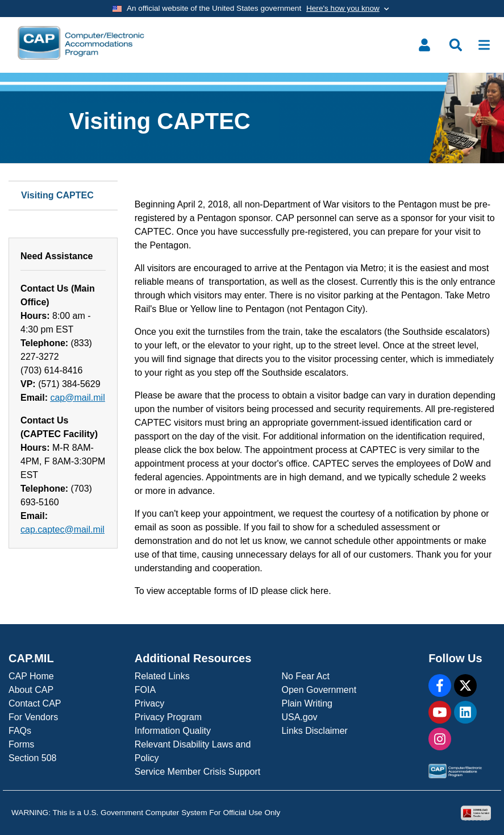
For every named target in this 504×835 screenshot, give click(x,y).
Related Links (162, 676)
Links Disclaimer (314, 731)
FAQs (20, 731)
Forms (21, 744)
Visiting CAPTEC (57, 195)
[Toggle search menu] (456, 45)
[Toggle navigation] (484, 45)
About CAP (31, 690)
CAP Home (31, 676)
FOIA (145, 690)
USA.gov (299, 717)
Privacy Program (168, 717)
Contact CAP (35, 703)
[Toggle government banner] (252, 9)
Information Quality (173, 731)
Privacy (149, 703)
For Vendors (33, 717)
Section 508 (33, 758)
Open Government (319, 690)
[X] (465, 686)
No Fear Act (305, 676)
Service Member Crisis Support (197, 772)
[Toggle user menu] (424, 45)
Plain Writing (307, 703)
